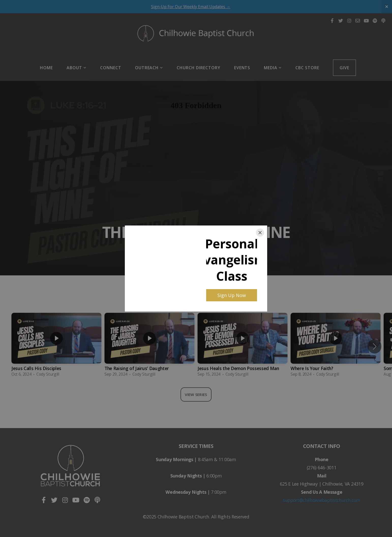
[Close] (260, 233)
